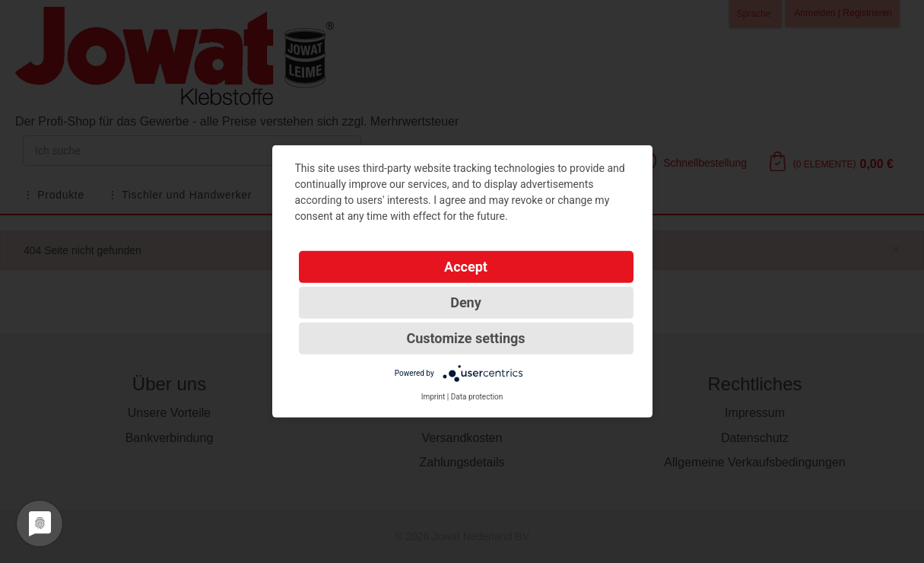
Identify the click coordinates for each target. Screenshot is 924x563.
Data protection (477, 397)
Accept (466, 267)
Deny (466, 302)
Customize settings (465, 338)
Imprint (433, 397)
